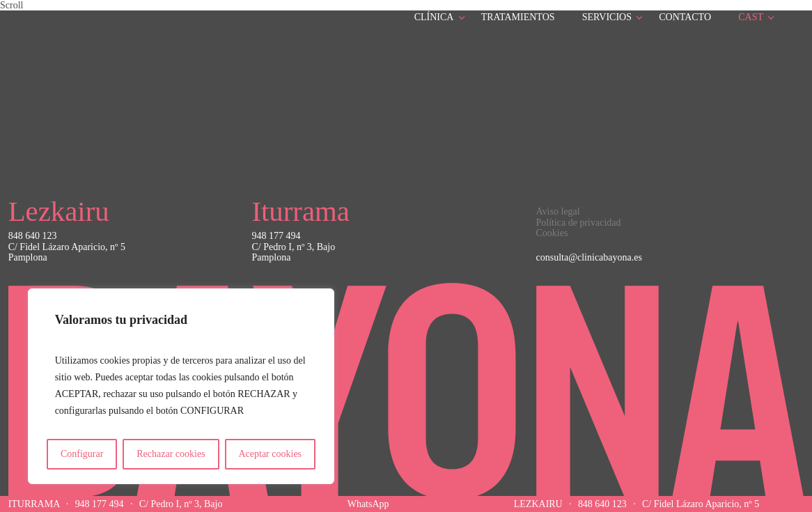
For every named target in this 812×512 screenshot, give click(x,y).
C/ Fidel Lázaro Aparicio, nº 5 (701, 504)
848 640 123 (602, 504)
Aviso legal (558, 211)
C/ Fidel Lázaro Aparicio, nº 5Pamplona (67, 252)
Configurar (82, 454)
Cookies (552, 233)
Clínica (434, 17)
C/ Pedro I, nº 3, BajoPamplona (293, 252)
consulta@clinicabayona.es (589, 257)
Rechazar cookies (171, 454)
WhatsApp (368, 504)
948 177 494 (100, 504)
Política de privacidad (579, 223)
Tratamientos (518, 17)
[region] (181, 386)
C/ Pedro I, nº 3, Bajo (181, 504)
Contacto (685, 17)
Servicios (607, 17)
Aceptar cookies (270, 454)
